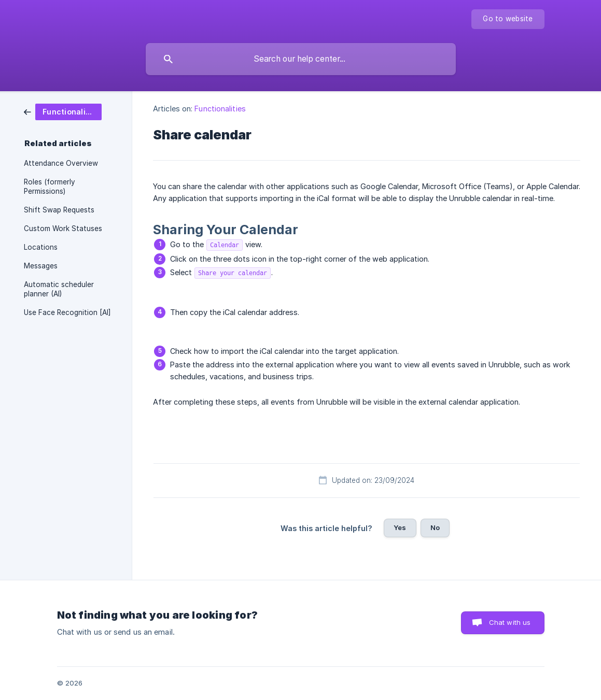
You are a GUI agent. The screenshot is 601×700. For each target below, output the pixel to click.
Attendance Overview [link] (61, 163)
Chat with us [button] (510, 622)
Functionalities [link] (220, 109)
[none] (508, 19)
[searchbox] (301, 59)
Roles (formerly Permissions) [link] (50, 187)
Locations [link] (41, 247)
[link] (63, 111)
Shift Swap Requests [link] (59, 210)
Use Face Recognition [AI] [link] (67, 312)
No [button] (435, 527)
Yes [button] (400, 527)
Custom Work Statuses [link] (63, 228)
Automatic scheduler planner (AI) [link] (59, 289)
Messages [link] (41, 266)
